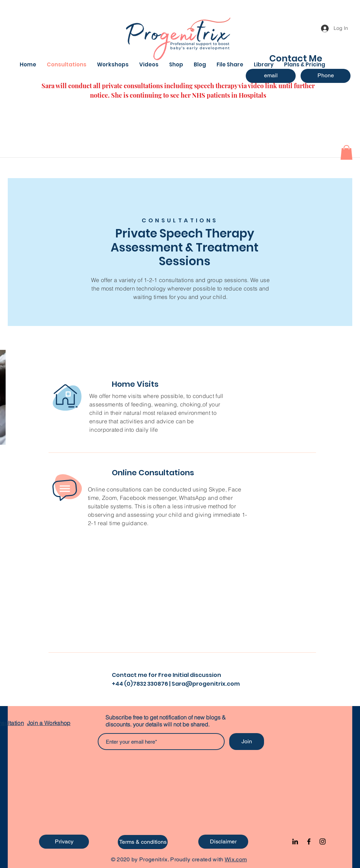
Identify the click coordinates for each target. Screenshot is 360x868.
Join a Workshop (49, 723)
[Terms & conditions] (143, 842)
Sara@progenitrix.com (206, 684)
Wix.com (236, 859)
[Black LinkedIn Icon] (295, 841)
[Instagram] (323, 841)
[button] (346, 152)
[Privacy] (64, 842)
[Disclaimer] (223, 842)
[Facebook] (309, 841)
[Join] (247, 742)
